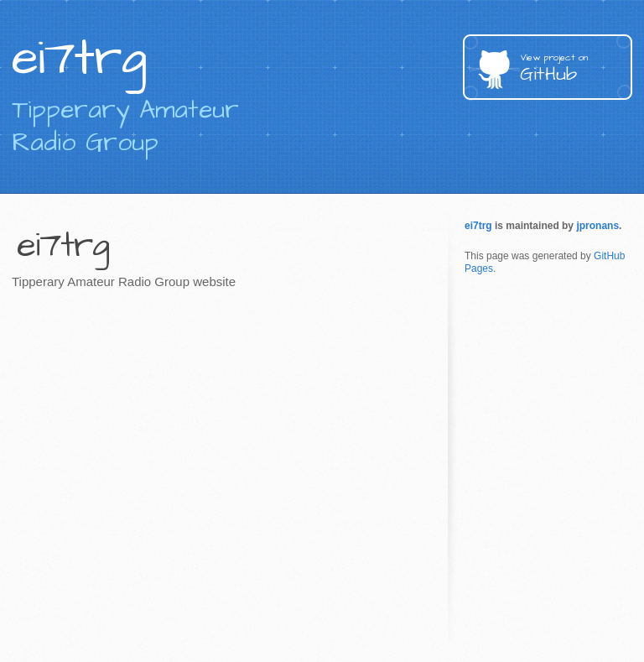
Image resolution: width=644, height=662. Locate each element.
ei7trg (478, 226)
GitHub (576, 69)
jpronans (597, 226)
